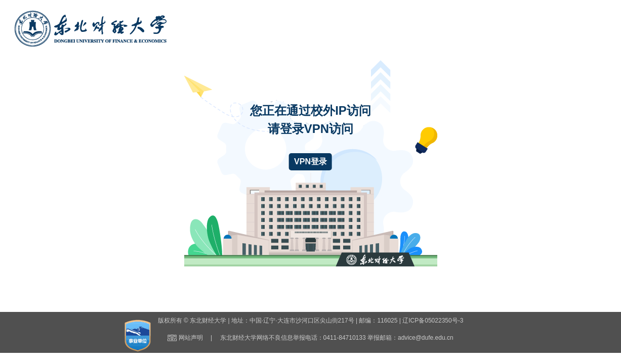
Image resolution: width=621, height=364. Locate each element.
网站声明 (191, 338)
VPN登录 (310, 162)
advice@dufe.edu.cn (426, 338)
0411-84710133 (345, 338)
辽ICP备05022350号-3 (433, 321)
